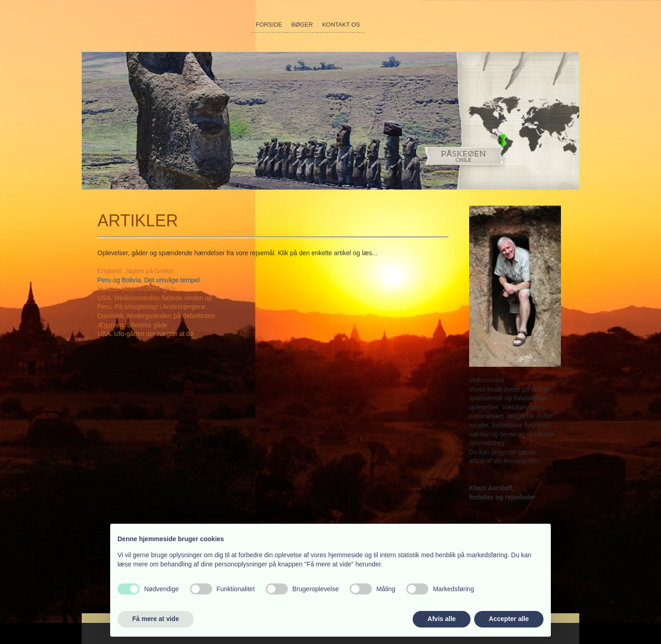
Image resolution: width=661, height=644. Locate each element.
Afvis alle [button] (441, 619)
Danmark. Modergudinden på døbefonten (156, 316)
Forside (269, 25)
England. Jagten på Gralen (136, 271)
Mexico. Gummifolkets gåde (137, 289)
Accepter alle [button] (509, 619)
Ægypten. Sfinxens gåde (132, 325)
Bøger (302, 25)
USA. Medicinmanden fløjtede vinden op (155, 298)
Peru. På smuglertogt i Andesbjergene (151, 307)
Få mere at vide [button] (156, 619)
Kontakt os (341, 25)
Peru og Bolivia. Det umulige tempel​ (148, 280)
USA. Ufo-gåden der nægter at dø (146, 334)
